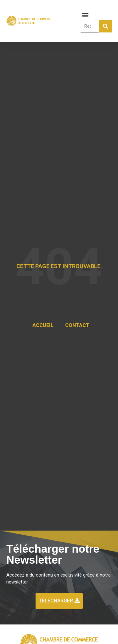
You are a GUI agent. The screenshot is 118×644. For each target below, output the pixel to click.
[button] (85, 15)
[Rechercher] (105, 26)
